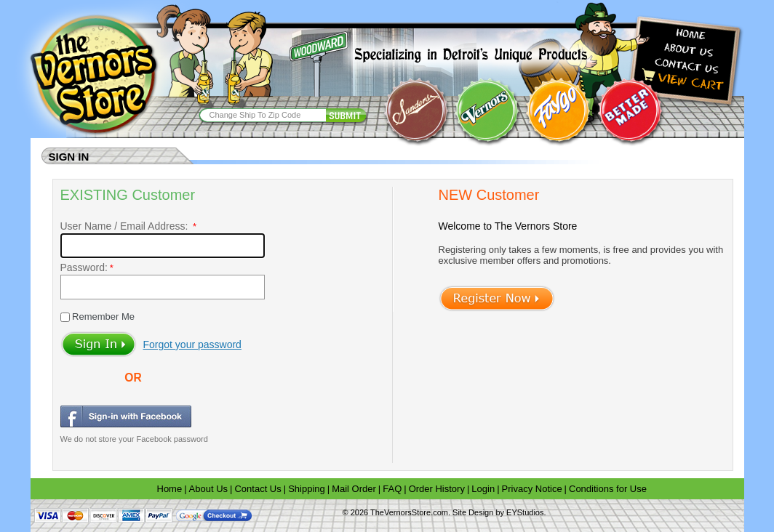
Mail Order (354, 489)
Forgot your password (192, 344)
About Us (208, 489)
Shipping (307, 489)
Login (483, 489)
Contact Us (258, 489)
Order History (437, 489)
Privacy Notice (532, 489)
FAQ (392, 489)
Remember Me (103, 317)
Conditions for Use (608, 489)
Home (170, 489)
